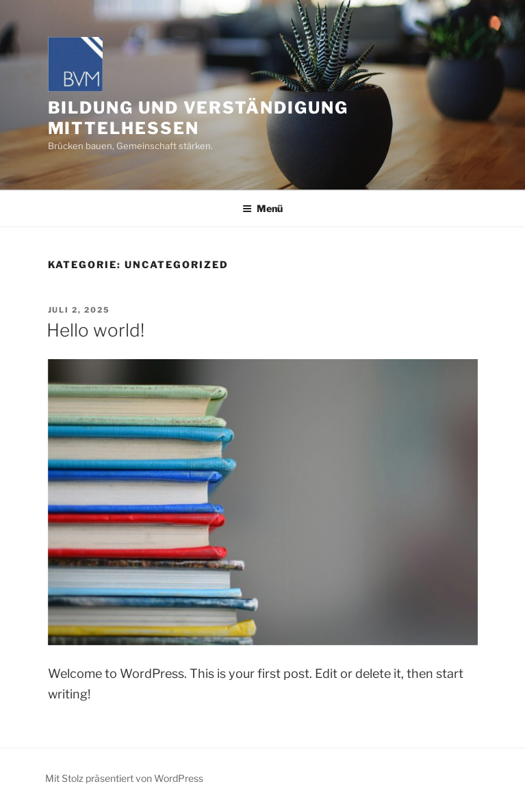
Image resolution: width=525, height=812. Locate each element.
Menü (262, 208)
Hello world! (95, 330)
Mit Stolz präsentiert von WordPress (124, 778)
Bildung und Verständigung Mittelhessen (198, 118)
